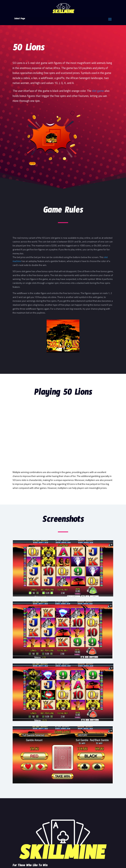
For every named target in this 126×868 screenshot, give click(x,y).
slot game (98, 91)
